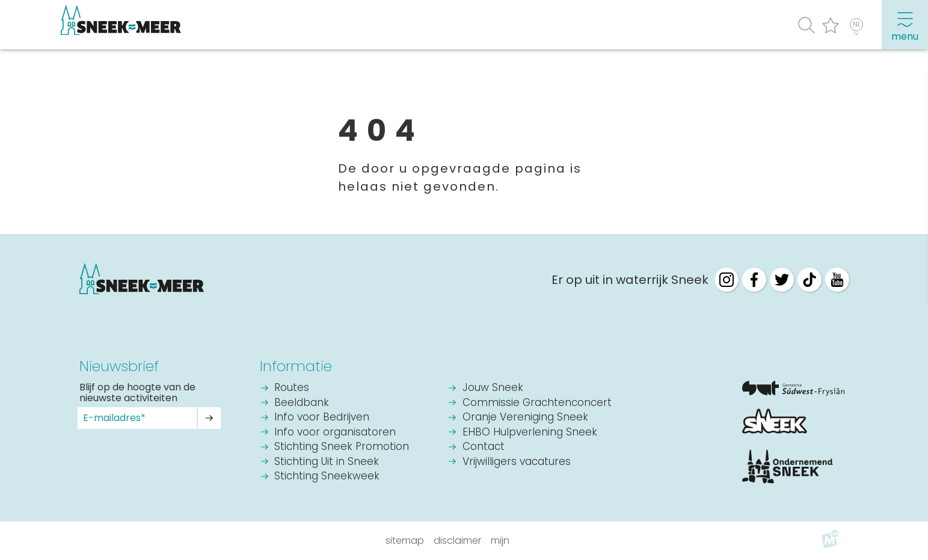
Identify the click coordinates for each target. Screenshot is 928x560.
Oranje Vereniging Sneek (525, 418)
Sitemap (405, 540)
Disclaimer (457, 540)
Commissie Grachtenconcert (537, 403)
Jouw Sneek (493, 388)
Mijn (500, 540)
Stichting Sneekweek (327, 477)
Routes (292, 388)
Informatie (296, 366)
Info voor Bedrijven (322, 418)
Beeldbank (302, 403)
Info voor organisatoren (335, 433)
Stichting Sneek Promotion (342, 447)
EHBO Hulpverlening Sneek (530, 433)
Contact (484, 447)
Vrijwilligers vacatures (517, 462)
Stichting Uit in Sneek (327, 462)
